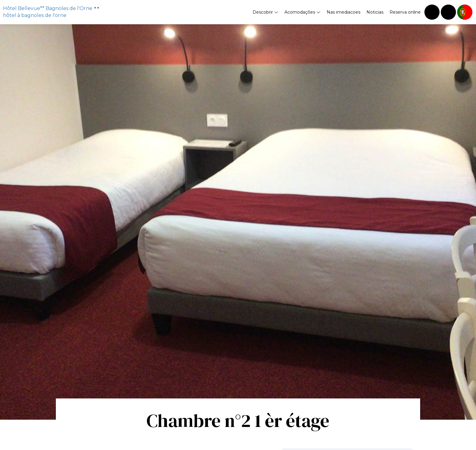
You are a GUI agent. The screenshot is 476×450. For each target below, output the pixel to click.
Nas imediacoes (343, 12)
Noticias (375, 12)
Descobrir (265, 12)
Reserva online (405, 12)
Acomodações (303, 12)
